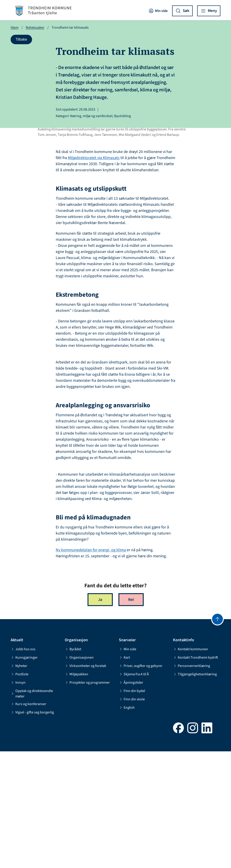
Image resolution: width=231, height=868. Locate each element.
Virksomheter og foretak (85, 782)
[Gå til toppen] (217, 736)
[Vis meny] (209, 11)
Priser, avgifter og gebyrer (141, 782)
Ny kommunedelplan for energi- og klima (91, 667)
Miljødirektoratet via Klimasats (94, 274)
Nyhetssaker (35, 28)
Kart (124, 774)
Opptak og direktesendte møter (32, 810)
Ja (100, 716)
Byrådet (73, 766)
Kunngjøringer (24, 774)
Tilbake (24, 40)
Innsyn (18, 799)
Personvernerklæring (192, 782)
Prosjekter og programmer (87, 799)
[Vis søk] (182, 11)
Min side (158, 11)
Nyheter (19, 782)
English (127, 824)
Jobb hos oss (23, 766)
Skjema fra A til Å (134, 791)
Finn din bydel (132, 808)
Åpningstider (131, 799)
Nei (131, 716)
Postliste (20, 791)
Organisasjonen (79, 774)
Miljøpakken (76, 791)
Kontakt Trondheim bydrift (196, 774)
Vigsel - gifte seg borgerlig (32, 829)
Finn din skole (132, 816)
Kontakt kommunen (191, 766)
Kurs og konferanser (28, 821)
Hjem (15, 28)
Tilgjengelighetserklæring (195, 791)
